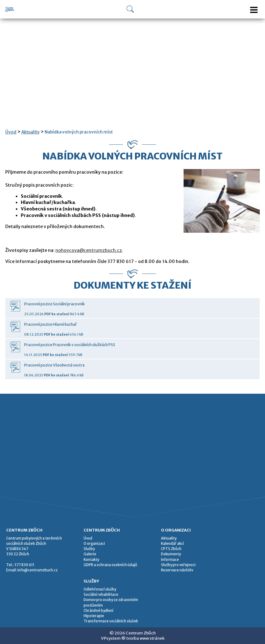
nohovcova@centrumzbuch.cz (89, 250)
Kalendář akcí (172, 544)
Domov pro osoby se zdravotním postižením (111, 602)
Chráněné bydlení (98, 611)
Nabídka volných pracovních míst (79, 132)
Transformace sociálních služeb (111, 621)
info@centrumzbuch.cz (37, 570)
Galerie (90, 554)
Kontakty (91, 560)
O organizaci (94, 544)
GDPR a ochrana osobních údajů (110, 565)
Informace (170, 560)
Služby (89, 549)
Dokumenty (171, 554)
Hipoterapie (94, 616)
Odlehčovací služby (100, 589)
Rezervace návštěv (177, 570)
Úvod (11, 132)
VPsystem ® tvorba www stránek (133, 638)
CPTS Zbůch (171, 549)
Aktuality (30, 132)
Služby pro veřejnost (178, 565)
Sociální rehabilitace (101, 595)
